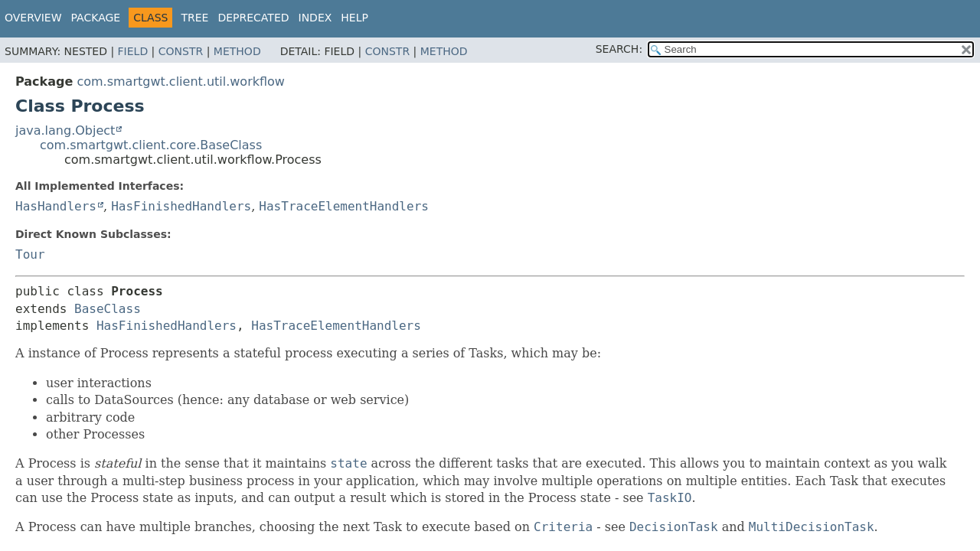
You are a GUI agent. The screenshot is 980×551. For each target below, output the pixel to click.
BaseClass (108, 309)
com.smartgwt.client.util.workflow (181, 82)
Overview (33, 18)
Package (96, 18)
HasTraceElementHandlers (344, 206)
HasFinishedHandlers (181, 206)
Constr (181, 51)
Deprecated (253, 18)
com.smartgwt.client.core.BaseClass (151, 145)
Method (237, 51)
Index (315, 18)
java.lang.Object (65, 130)
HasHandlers (56, 206)
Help (354, 18)
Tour (30, 254)
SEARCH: (619, 49)
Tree (194, 18)
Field (133, 51)
